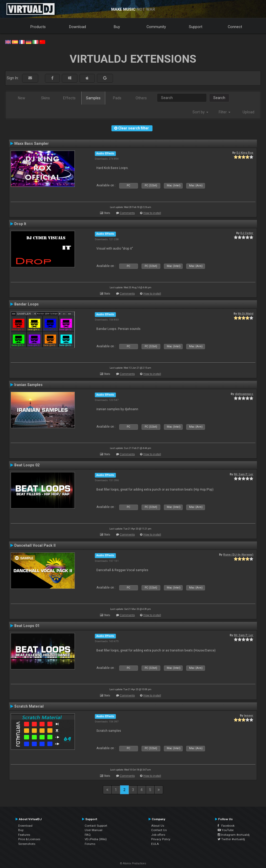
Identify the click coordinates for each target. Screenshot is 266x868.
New (22, 98)
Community (156, 27)
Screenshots (27, 844)
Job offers (158, 835)
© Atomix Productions (133, 863)
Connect (235, 27)
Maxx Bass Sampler (32, 143)
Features (24, 835)
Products (38, 27)
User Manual (94, 830)
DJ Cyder (247, 233)
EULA (155, 844)
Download (78, 27)
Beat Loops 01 (27, 626)
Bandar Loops (26, 304)
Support (196, 27)
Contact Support (96, 826)
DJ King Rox (245, 153)
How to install (152, 213)
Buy (117, 27)
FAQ (88, 835)
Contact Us (159, 830)
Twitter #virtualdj (231, 839)
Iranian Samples (28, 385)
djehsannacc (244, 394)
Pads (117, 98)
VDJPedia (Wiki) (96, 839)
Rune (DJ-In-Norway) (238, 554)
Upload (248, 112)
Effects (69, 98)
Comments (127, 213)
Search (219, 98)
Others (141, 98)
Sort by (200, 112)
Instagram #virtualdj (234, 835)
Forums (90, 844)
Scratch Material (29, 706)
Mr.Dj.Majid (245, 314)
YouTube (226, 830)
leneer (249, 715)
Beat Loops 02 (27, 465)
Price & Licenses (29, 839)
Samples (93, 98)
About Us (158, 826)
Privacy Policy (161, 839)
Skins (45, 98)
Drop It (20, 224)
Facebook (226, 826)
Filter (225, 112)
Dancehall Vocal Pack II (35, 545)
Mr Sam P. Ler (244, 474)
